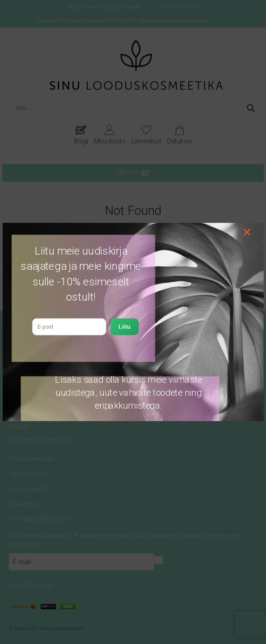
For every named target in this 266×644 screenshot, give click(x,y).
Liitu (125, 327)
